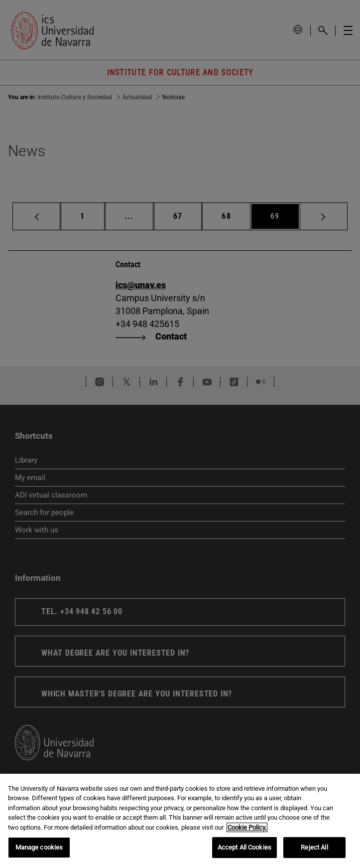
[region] (180, 821)
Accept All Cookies (244, 847)
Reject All (314, 847)
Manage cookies (39, 847)
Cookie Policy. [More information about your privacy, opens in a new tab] (247, 827)
